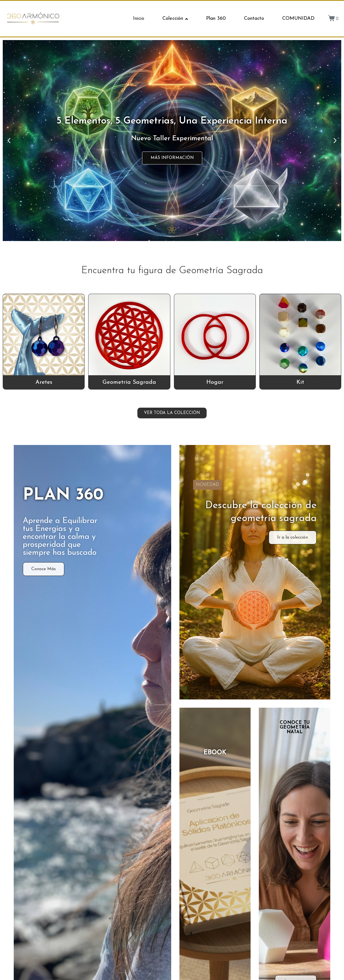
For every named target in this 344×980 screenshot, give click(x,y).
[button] (9, 140)
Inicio (139, 19)
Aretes (44, 382)
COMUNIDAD (298, 19)
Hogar (215, 382)
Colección (175, 19)
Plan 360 (216, 19)
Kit (300, 382)
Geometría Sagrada (129, 382)
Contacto (254, 19)
